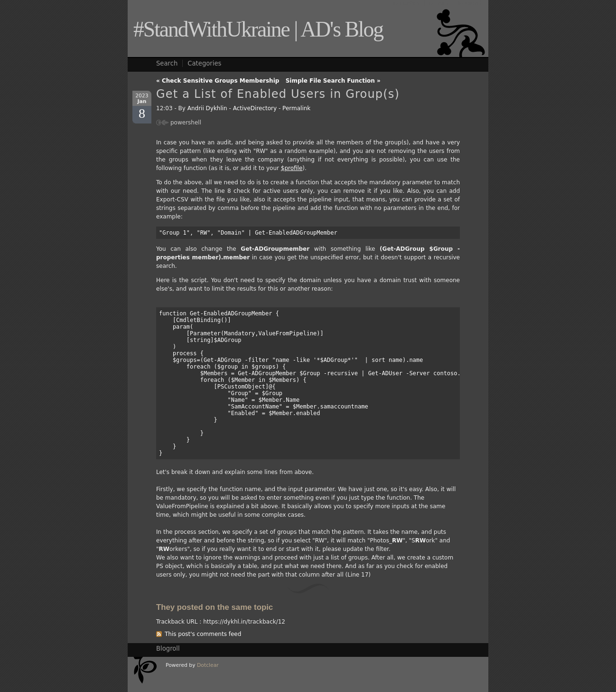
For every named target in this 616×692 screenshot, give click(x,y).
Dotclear (208, 665)
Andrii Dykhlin (207, 108)
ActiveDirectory (255, 108)
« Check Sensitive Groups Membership (218, 81)
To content (407, 3)
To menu (439, 3)
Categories (204, 63)
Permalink (296, 108)
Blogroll (168, 649)
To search (470, 3)
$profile (292, 168)
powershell (186, 123)
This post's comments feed (203, 634)
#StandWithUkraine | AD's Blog (258, 29)
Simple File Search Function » (333, 81)
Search (167, 63)
